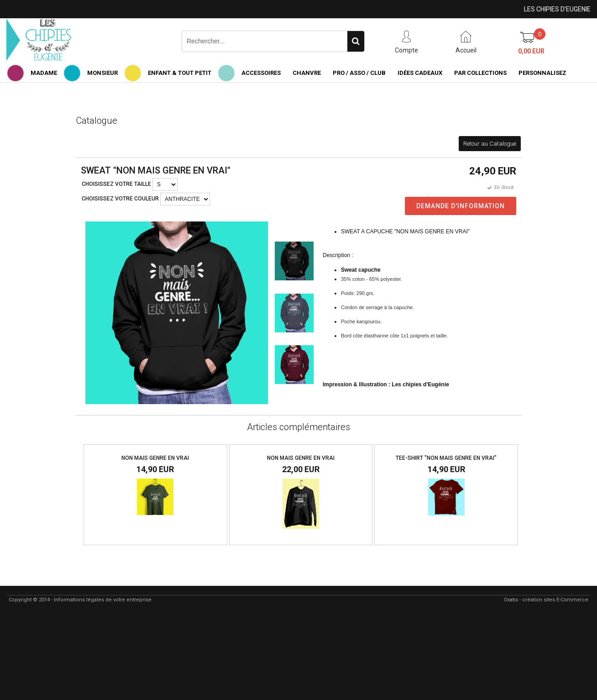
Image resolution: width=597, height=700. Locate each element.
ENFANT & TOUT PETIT (180, 73)
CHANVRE (307, 73)
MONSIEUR (102, 73)
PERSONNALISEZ (542, 73)
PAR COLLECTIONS (480, 73)
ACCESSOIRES (261, 73)
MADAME (44, 73)
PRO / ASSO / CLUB (359, 73)
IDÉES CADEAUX (420, 73)
